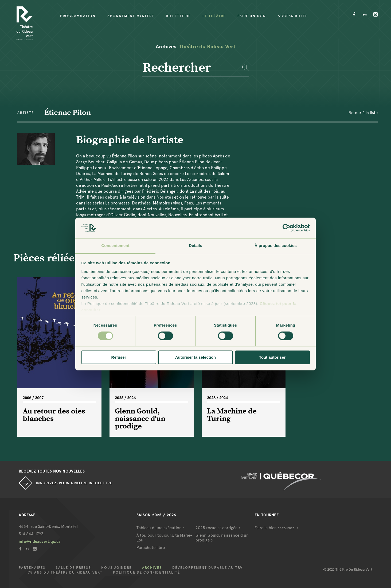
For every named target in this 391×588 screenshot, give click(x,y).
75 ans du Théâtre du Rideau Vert (65, 572)
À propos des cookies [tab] (276, 245)
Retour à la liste (363, 113)
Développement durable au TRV (208, 568)
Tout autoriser (272, 357)
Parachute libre (151, 548)
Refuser (119, 357)
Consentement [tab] (115, 245)
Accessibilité (293, 16)
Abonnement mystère (131, 16)
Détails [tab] (195, 245)
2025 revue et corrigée (216, 528)
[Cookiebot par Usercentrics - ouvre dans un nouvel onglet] (286, 228)
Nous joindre (116, 568)
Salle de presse (73, 568)
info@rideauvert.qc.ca (40, 541)
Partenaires (32, 568)
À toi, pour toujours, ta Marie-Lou (164, 538)
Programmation (78, 16)
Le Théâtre (214, 16)
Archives (152, 568)
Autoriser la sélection (196, 357)
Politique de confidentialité (146, 572)
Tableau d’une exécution (159, 528)
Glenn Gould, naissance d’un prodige (222, 538)
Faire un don (252, 16)
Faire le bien (275, 528)
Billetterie (178, 16)
